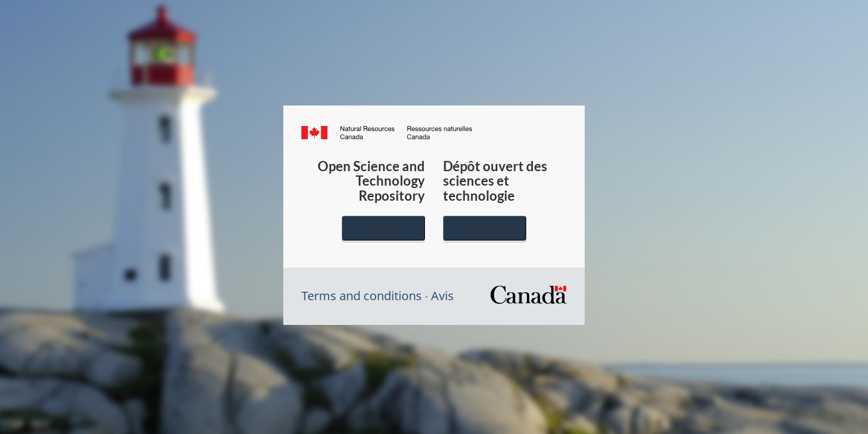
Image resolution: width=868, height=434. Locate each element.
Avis (442, 296)
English (383, 228)
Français (485, 228)
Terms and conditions (362, 296)
